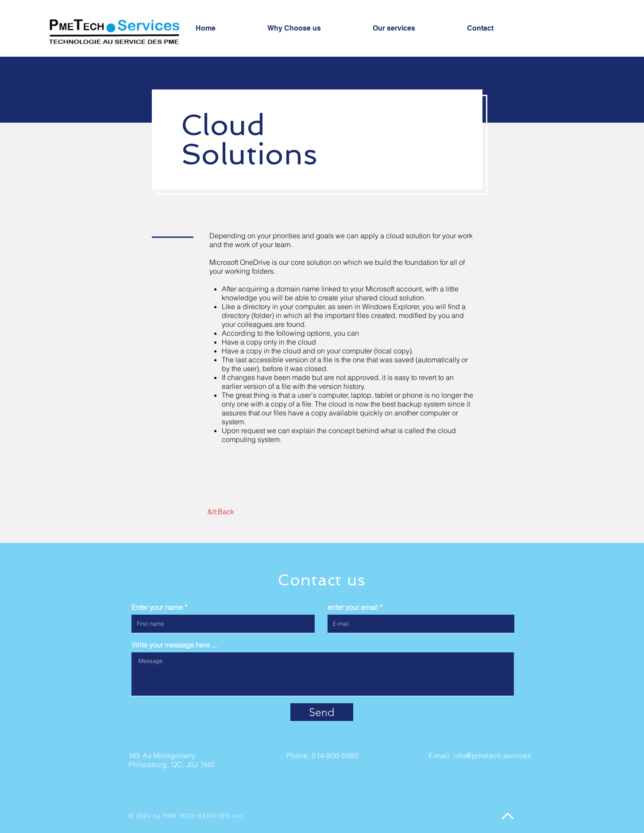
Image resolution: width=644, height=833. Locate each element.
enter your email (353, 607)
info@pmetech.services (492, 756)
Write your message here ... (174, 645)
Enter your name (157, 607)
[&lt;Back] (221, 511)
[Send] (322, 712)
